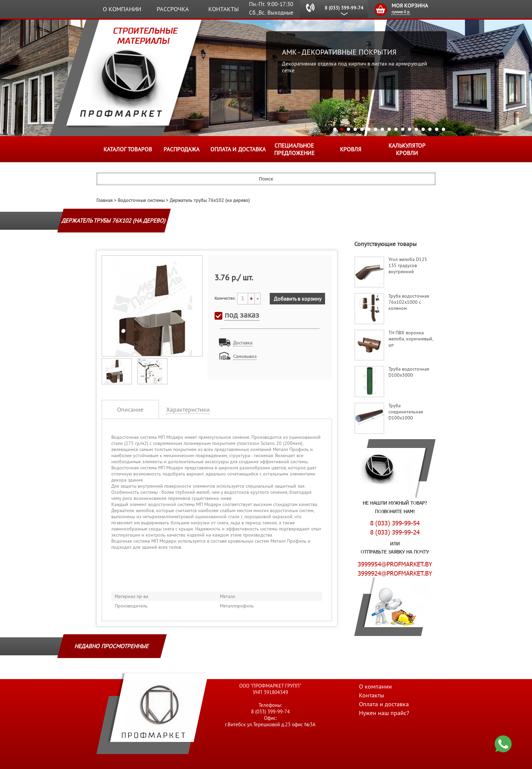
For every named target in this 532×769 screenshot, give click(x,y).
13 (416, 129)
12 (410, 129)
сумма (401, 12)
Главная (104, 200)
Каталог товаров (128, 149)
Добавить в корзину (298, 299)
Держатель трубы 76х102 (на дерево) (210, 200)
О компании (122, 9)
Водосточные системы (141, 200)
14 (423, 129)
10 (396, 129)
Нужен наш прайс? (384, 713)
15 (430, 129)
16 (437, 129)
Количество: (225, 298)
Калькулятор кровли (407, 149)
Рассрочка (173, 9)
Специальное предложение (294, 149)
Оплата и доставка (238, 149)
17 (443, 129)
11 (403, 129)
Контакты (224, 9)
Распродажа (182, 149)
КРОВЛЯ (351, 149)
